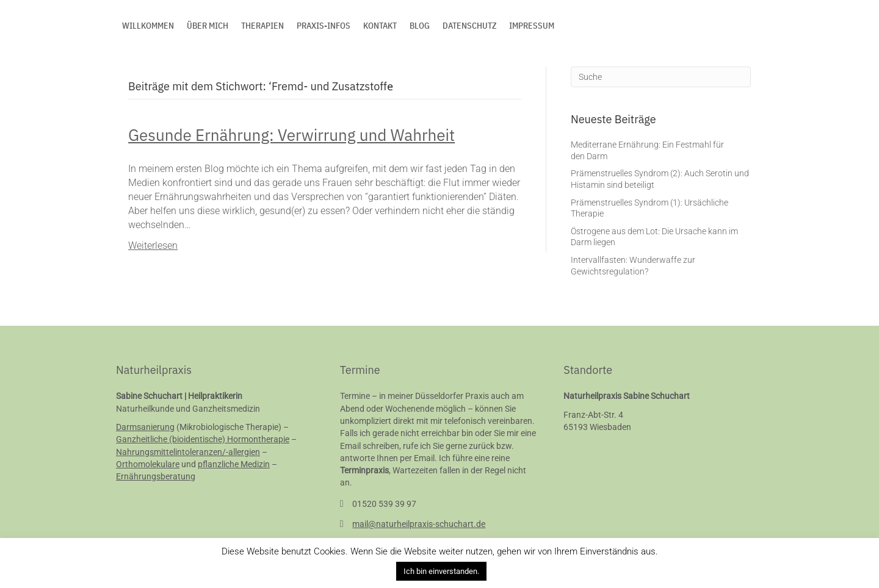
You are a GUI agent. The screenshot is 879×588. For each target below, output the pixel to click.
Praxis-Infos (324, 26)
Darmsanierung (145, 427)
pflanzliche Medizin (234, 464)
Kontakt (380, 26)
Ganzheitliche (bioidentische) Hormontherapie (203, 439)
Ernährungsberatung (156, 476)
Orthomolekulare (148, 464)
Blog (420, 26)
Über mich (208, 26)
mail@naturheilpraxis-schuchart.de (419, 524)
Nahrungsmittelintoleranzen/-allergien (188, 452)
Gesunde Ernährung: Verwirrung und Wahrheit (291, 135)
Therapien (262, 26)
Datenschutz (469, 26)
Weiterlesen (153, 246)
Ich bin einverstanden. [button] (441, 571)
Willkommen (148, 26)
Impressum (532, 26)
